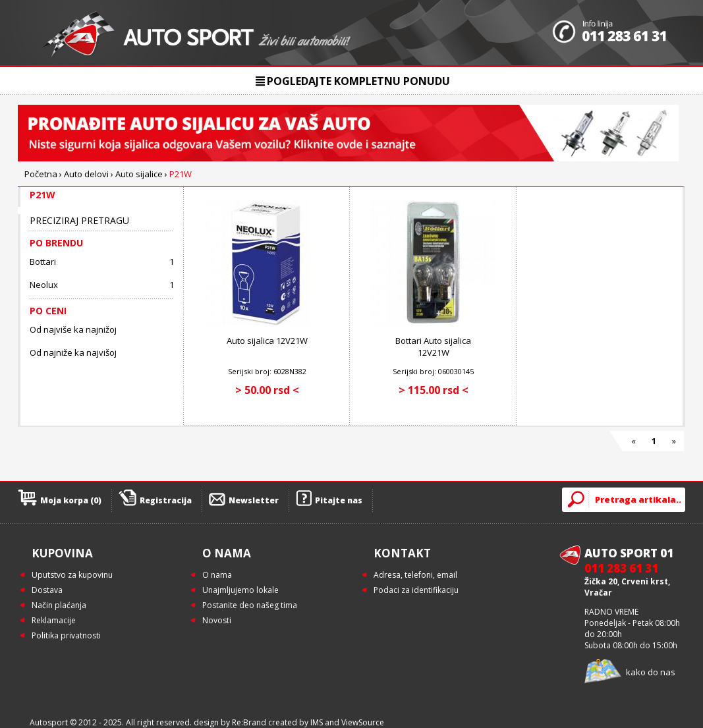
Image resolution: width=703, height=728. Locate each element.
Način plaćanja (59, 605)
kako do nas (651, 672)
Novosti (217, 620)
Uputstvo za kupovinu (72, 575)
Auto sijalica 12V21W (267, 341)
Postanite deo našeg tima (250, 605)
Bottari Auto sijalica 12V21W (433, 347)
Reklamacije (54, 620)
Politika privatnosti (66, 635)
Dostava (47, 590)
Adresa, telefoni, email (415, 575)
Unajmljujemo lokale (240, 590)
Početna (41, 174)
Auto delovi (86, 174)
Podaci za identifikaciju (416, 590)
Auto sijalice (139, 174)
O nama (217, 575)
